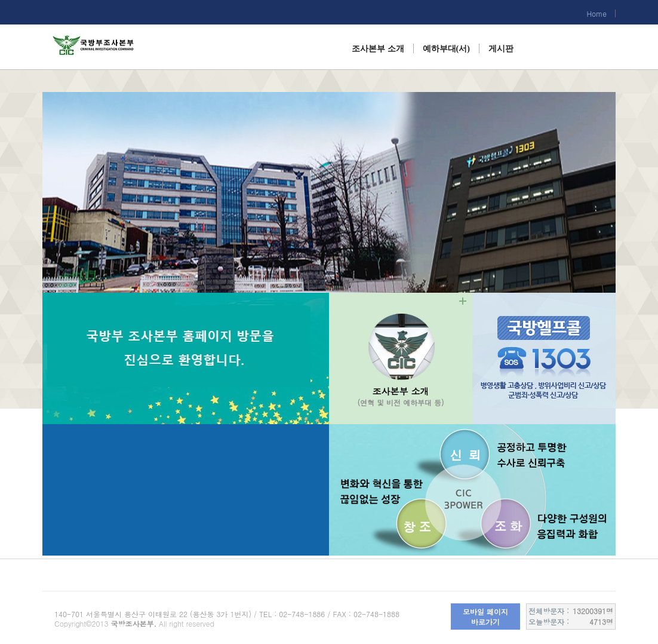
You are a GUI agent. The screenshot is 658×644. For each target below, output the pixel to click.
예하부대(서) (446, 49)
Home (596, 13)
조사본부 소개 (378, 49)
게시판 (501, 49)
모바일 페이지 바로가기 (485, 617)
